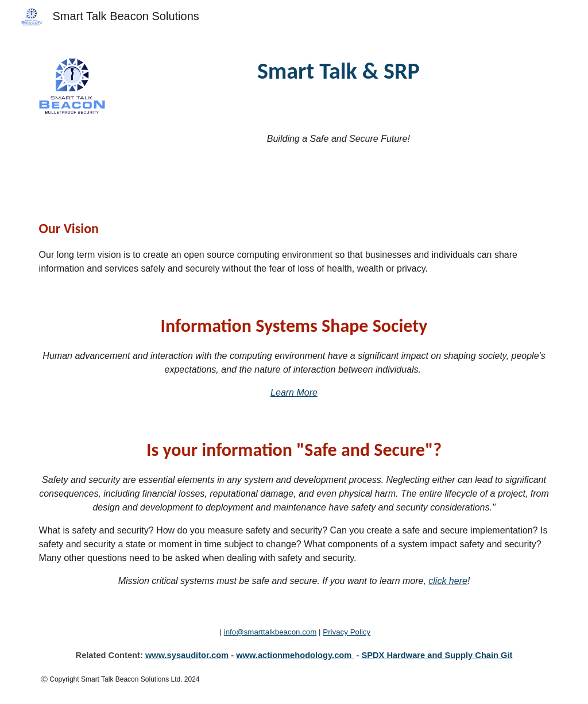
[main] (338, 71)
